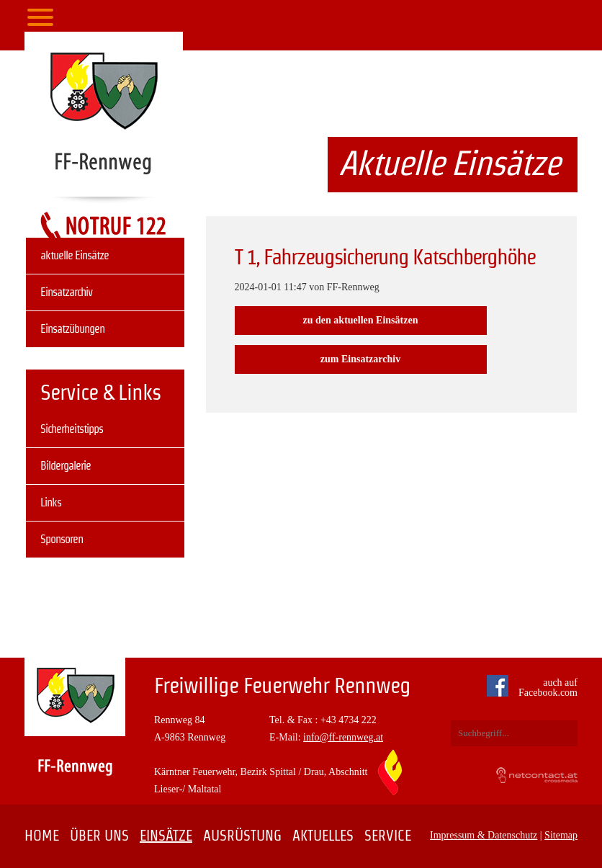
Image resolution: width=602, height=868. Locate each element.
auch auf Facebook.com (536, 688)
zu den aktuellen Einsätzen (361, 320)
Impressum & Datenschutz (484, 835)
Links (51, 502)
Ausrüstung (242, 836)
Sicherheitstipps (72, 429)
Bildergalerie (66, 466)
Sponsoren (62, 539)
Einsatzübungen (72, 329)
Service (388, 836)
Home (42, 836)
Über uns (99, 836)
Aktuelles (323, 836)
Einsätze (166, 836)
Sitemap (561, 835)
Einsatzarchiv (66, 292)
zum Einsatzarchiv (360, 359)
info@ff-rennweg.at (343, 737)
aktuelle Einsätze (75, 255)
